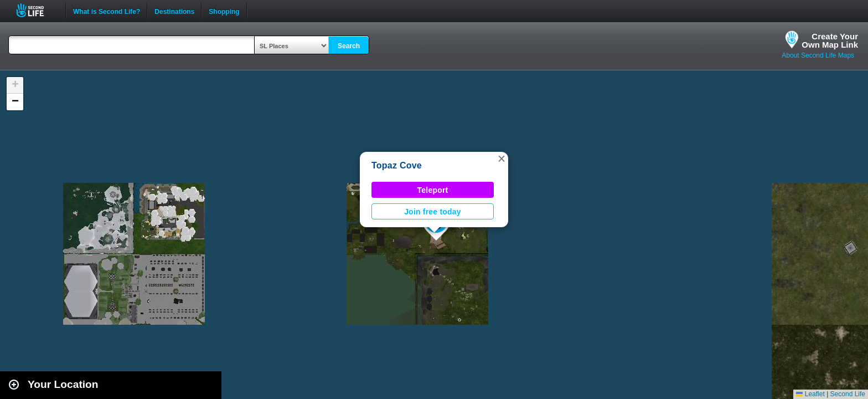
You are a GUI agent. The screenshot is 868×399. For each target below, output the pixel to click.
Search (349, 46)
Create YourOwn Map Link (830, 40)
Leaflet (810, 394)
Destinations (174, 11)
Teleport (433, 190)
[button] (502, 158)
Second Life (36, 10)
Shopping (224, 11)
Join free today (433, 212)
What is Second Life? (107, 11)
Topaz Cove (397, 165)
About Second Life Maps (818, 55)
